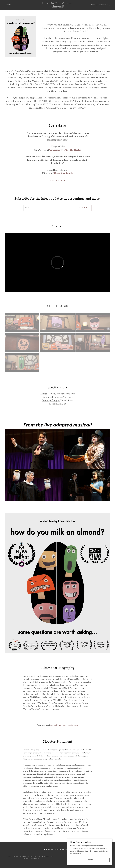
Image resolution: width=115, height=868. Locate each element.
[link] (58, 7)
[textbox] (47, 208)
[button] (100, 5)
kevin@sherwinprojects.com (64, 725)
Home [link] (8, 5)
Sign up (83, 208)
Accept (90, 860)
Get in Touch (58, 181)
